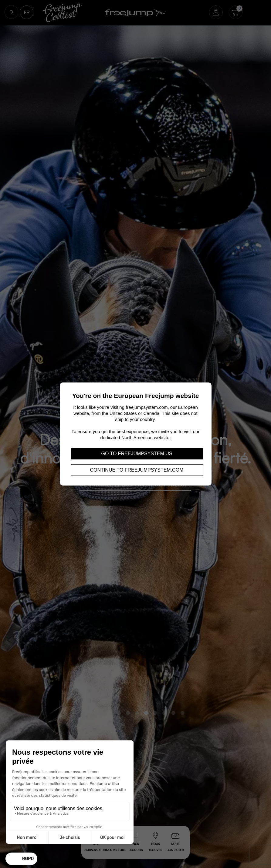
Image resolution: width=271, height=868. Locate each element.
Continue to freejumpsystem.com (137, 470)
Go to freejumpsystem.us (137, 454)
